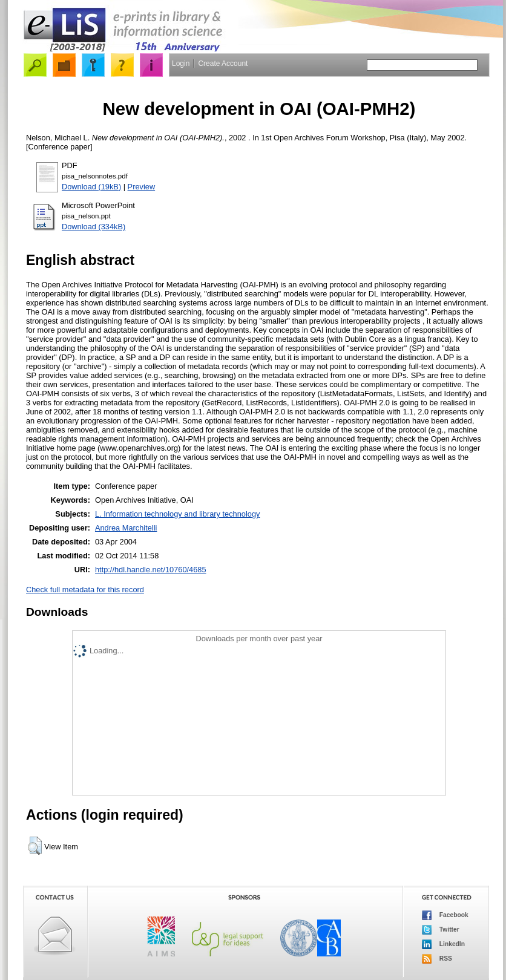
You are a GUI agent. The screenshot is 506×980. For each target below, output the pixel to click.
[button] (35, 846)
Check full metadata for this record (85, 590)
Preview (142, 187)
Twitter (441, 930)
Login (181, 64)
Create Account (223, 64)
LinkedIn (443, 944)
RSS (437, 959)
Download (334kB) (94, 227)
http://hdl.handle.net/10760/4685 (151, 570)
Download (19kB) (91, 187)
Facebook (445, 915)
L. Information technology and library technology (177, 514)
